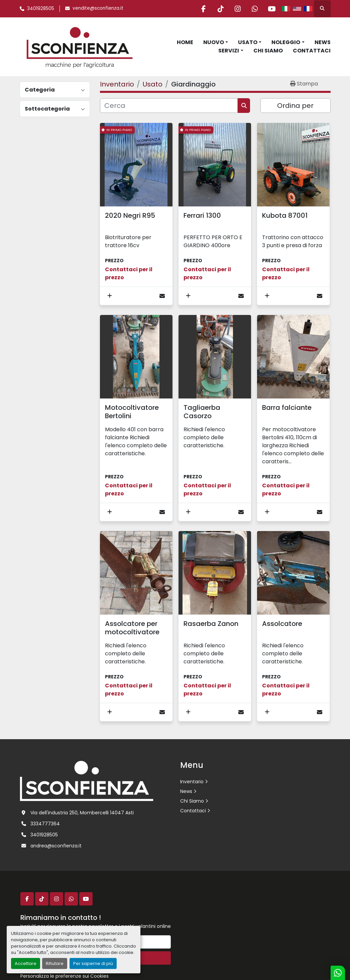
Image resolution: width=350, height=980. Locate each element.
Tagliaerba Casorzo (202, 412)
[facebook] (204, 9)
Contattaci (312, 51)
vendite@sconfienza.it (98, 8)
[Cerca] (169, 106)
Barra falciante (287, 407)
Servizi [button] (229, 51)
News (323, 42)
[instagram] (238, 9)
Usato (248, 42)
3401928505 (41, 9)
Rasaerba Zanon (211, 624)
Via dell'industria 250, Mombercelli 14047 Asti (82, 813)
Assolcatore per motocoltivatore (132, 628)
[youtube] (272, 9)
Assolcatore (282, 624)
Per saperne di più (93, 963)
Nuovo (214, 42)
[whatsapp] (255, 9)
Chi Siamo (268, 51)
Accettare (26, 963)
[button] (216, 42)
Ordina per (295, 106)
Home (185, 42)
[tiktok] (221, 9)
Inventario (192, 782)
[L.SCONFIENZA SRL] (87, 781)
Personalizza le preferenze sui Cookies (65, 976)
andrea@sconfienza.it (56, 846)
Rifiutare (55, 963)
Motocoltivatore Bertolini (132, 412)
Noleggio (286, 42)
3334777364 (45, 824)
